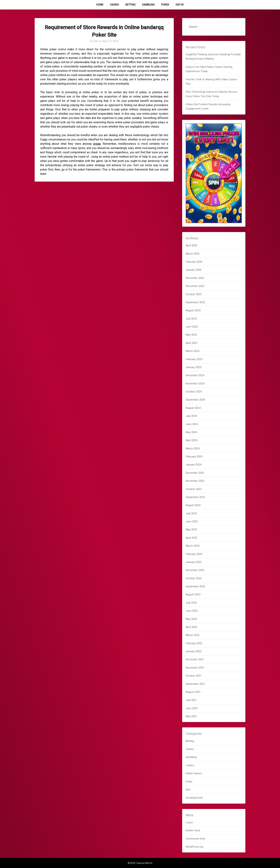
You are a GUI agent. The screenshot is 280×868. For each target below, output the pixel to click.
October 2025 (194, 294)
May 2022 (191, 619)
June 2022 (192, 611)
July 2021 (191, 700)
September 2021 (195, 684)
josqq (97, 144)
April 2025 (192, 343)
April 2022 (192, 627)
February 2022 (194, 643)
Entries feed (193, 830)
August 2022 (193, 594)
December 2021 (195, 659)
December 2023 (195, 473)
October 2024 (194, 392)
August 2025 (193, 310)
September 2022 (195, 586)
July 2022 (191, 603)
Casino (114, 5)
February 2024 (194, 457)
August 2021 (193, 692)
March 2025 (193, 351)
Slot (188, 790)
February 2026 (194, 262)
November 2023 (195, 481)
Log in (189, 822)
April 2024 (192, 440)
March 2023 (193, 546)
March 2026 (193, 254)
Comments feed (195, 839)
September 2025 (195, 302)
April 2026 (192, 245)
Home (100, 5)
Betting (130, 5)
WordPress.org (194, 847)
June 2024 (192, 424)
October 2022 (194, 578)
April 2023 (192, 538)
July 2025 (191, 319)
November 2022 (195, 570)
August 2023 (193, 505)
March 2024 (193, 448)
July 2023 (191, 513)
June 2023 (192, 521)
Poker (165, 5)
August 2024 (193, 408)
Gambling (148, 5)
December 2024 (195, 375)
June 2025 (192, 327)
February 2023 (194, 554)
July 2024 (191, 416)
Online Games (194, 773)
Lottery (190, 765)
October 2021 (194, 676)
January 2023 (194, 562)
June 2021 (192, 708)
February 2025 (194, 359)
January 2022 (194, 651)
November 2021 (195, 668)
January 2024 (194, 465)
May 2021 (191, 716)
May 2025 (191, 335)
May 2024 (191, 432)
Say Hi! (180, 5)
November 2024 (195, 384)
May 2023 (191, 530)
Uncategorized (194, 798)
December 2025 (195, 278)
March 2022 (193, 635)
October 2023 (194, 489)
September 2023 (195, 497)
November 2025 (195, 286)
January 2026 (194, 270)
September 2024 (195, 400)
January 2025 (194, 367)
